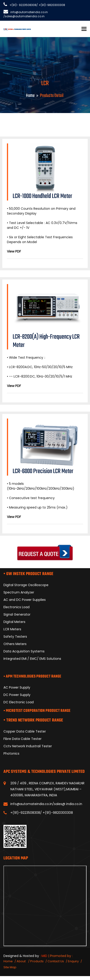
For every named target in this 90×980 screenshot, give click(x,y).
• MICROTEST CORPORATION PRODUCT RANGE (37, 711)
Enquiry (73, 961)
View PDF (14, 251)
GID (76, 956)
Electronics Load (16, 607)
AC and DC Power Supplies (25, 600)
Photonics (11, 753)
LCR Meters (12, 629)
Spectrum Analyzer (19, 592)
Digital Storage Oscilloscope (26, 585)
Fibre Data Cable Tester (22, 739)
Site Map (10, 967)
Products (37, 961)
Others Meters (15, 644)
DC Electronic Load (19, 702)
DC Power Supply (17, 695)
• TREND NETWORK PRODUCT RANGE (33, 720)
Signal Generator (17, 614)
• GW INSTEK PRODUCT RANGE (28, 574)
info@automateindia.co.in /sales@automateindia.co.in (26, 14)
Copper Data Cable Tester (25, 731)
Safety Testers (15, 637)
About (21, 961)
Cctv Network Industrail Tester (28, 746)
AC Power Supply (17, 687)
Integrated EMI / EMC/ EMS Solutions (32, 659)
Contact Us (56, 961)
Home (30, 96)
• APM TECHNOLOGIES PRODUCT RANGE (32, 677)
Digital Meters (14, 622)
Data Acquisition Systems (24, 651)
